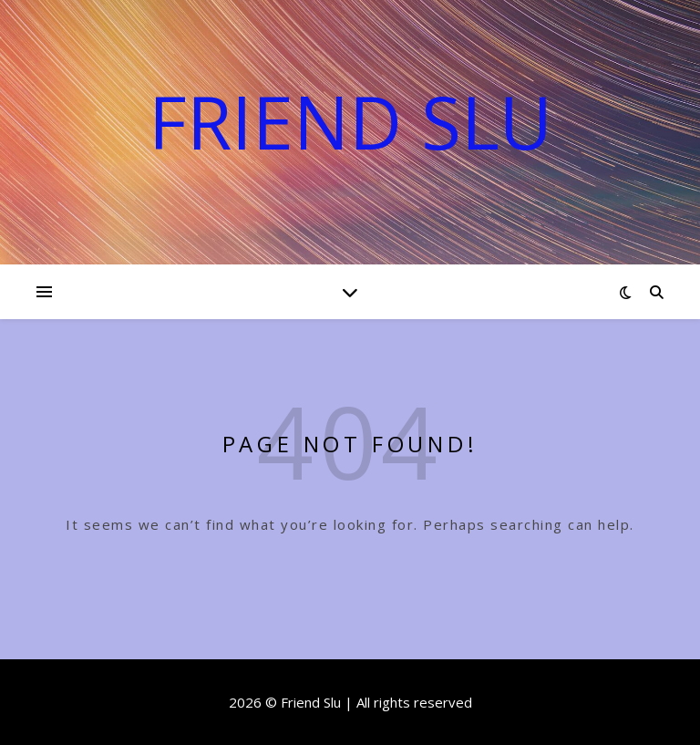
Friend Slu (350, 121)
